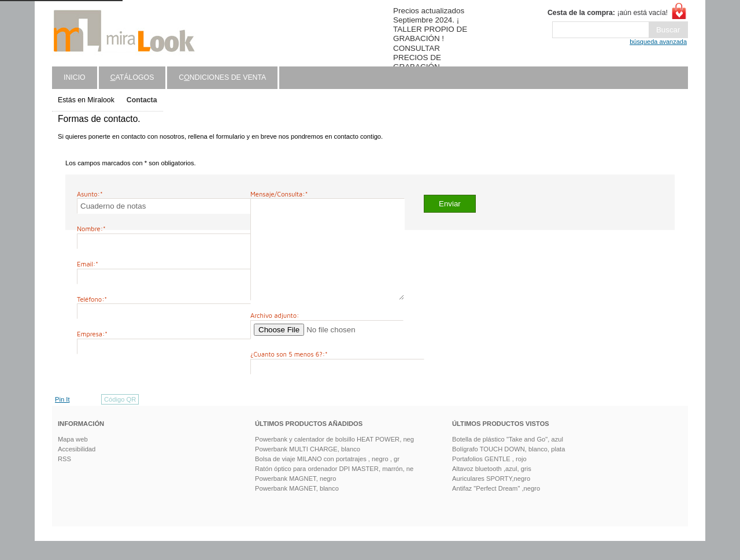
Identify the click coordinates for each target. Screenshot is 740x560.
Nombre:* (91, 229)
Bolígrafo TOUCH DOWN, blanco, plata (508, 468)
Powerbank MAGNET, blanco (297, 507)
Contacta (142, 100)
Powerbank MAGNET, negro (296, 498)
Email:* (88, 264)
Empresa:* (92, 334)
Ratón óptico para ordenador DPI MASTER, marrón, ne (334, 488)
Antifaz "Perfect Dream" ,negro (496, 507)
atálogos (132, 77)
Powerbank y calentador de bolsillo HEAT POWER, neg (334, 458)
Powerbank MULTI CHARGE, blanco (308, 468)
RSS (64, 478)
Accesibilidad (77, 468)
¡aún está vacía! (608, 13)
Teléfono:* (92, 299)
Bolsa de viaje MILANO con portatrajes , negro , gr (327, 478)
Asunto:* (90, 194)
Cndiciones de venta (222, 77)
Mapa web (73, 458)
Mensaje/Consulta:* (279, 194)
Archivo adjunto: (275, 334)
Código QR (120, 418)
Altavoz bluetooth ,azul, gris (492, 488)
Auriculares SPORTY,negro (491, 498)
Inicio (75, 77)
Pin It (62, 418)
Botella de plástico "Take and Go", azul (508, 458)
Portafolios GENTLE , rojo (489, 478)
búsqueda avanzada (658, 42)
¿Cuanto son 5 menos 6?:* (289, 373)
